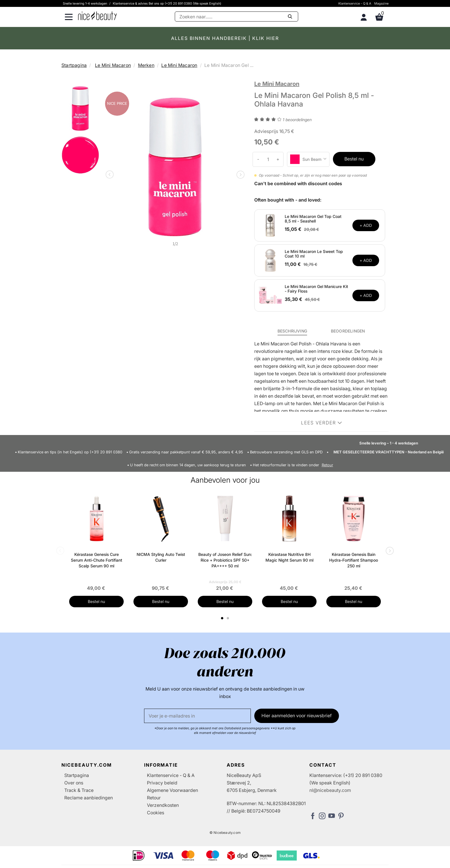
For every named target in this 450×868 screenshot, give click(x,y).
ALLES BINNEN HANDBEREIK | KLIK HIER (225, 38)
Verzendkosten (163, 805)
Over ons (74, 783)
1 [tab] (222, 618)
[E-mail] (197, 716)
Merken (146, 65)
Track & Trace (79, 790)
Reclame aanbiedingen (89, 798)
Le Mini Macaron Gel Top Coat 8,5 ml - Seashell (313, 219)
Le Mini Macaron (113, 65)
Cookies (156, 813)
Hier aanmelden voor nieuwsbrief (297, 716)
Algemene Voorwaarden (172, 790)
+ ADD (366, 225)
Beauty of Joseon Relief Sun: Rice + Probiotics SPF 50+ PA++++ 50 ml (225, 560)
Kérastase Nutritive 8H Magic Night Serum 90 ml (289, 557)
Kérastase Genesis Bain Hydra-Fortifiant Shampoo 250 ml (354, 560)
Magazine (381, 3)
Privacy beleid (162, 783)
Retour (327, 465)
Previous (111, 175)
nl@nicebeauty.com (330, 790)
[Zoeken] (236, 17)
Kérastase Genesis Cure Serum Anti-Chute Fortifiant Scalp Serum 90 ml (97, 560)
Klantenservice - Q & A (355, 3)
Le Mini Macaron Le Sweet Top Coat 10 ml (314, 254)
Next (239, 175)
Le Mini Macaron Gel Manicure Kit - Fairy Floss (316, 289)
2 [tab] (229, 618)
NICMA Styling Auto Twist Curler (161, 557)
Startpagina (74, 65)
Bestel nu (354, 159)
